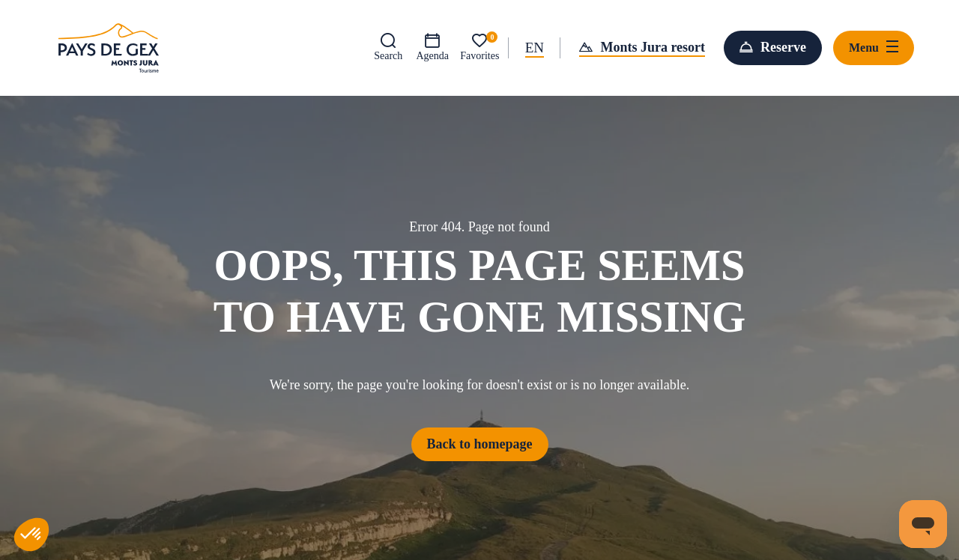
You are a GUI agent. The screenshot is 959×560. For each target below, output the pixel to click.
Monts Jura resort (653, 47)
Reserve (783, 47)
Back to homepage (480, 444)
